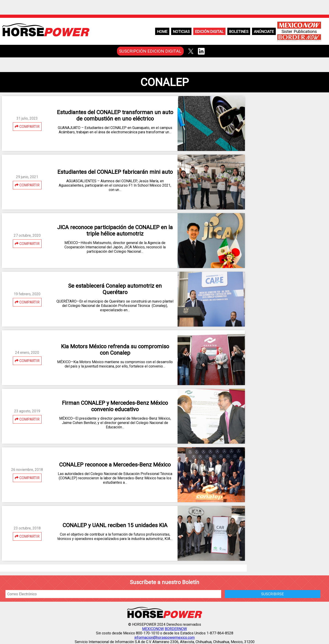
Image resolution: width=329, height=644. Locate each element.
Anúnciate (264, 32)
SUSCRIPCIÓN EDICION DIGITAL (150, 51)
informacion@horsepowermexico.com (164, 637)
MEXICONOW (153, 629)
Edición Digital (209, 32)
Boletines (239, 32)
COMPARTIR (27, 127)
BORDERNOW (176, 629)
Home (162, 32)
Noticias (181, 32)
